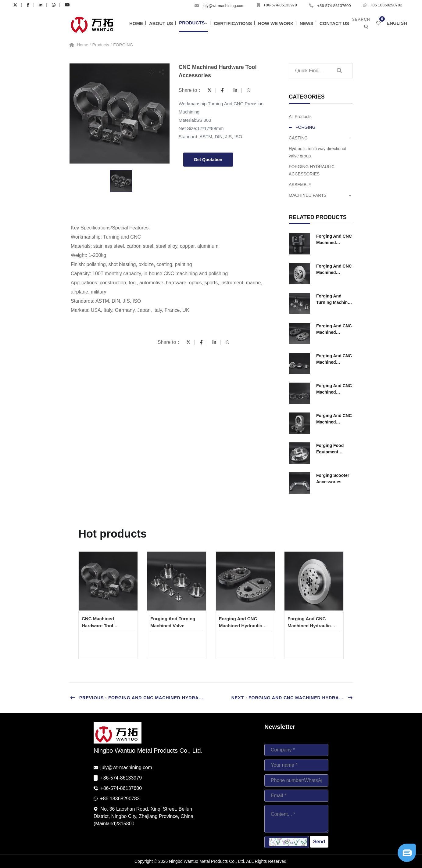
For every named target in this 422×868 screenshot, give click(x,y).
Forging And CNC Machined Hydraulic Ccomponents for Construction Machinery (334, 240)
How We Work (276, 23)
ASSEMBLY (300, 185)
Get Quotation (208, 160)
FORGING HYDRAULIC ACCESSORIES (312, 170)
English (397, 23)
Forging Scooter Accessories (333, 479)
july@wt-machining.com (223, 6)
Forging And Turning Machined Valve (334, 300)
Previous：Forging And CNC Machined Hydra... (136, 698)
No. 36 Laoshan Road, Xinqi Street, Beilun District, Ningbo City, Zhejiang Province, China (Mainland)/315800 (143, 816)
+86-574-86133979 (280, 5)
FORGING (123, 45)
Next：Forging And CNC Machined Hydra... (292, 698)
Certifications (233, 23)
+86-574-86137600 (334, 6)
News (307, 23)
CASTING (320, 138)
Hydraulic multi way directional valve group (317, 152)
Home (136, 23)
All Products (300, 117)
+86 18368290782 (386, 5)
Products (192, 23)
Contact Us (334, 23)
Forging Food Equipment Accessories (330, 449)
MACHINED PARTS (320, 195)
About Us (161, 23)
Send (319, 842)
